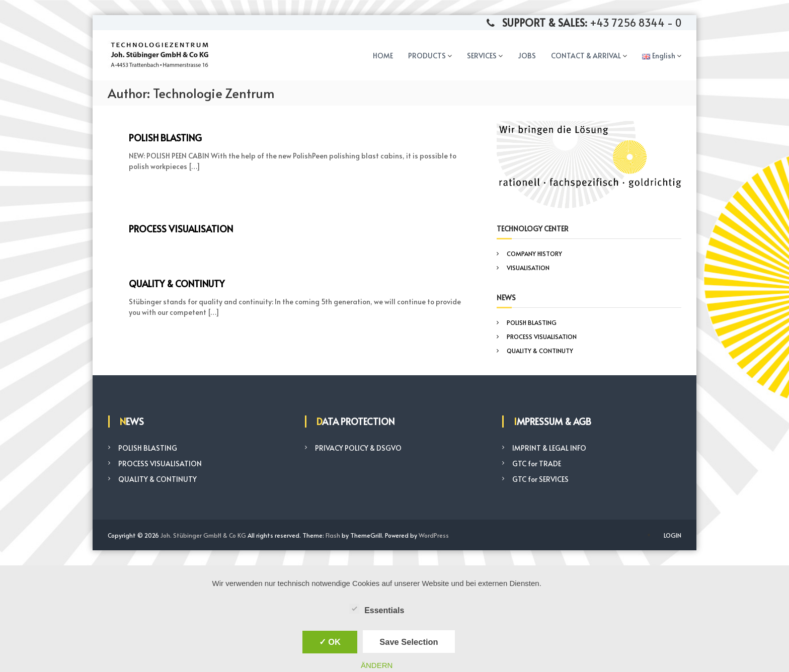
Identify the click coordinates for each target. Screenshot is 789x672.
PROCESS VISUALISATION (181, 229)
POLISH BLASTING (165, 138)
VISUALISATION (528, 268)
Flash (333, 535)
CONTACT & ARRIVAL (586, 56)
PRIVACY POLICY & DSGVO (358, 448)
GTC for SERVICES (540, 479)
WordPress (434, 535)
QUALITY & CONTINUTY (177, 283)
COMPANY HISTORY (534, 254)
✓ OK (330, 642)
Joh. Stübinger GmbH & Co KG (203, 535)
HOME (383, 56)
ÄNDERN (377, 665)
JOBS (527, 56)
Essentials (377, 609)
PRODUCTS (427, 56)
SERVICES (482, 56)
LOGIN (673, 535)
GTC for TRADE (537, 464)
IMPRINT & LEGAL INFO (549, 448)
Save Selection (409, 642)
